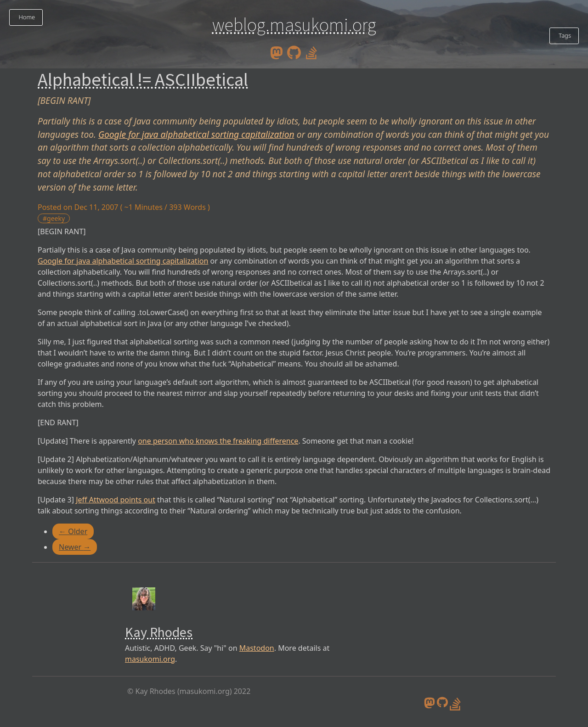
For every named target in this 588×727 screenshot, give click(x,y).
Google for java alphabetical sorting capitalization (196, 134)
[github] (294, 52)
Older (73, 531)
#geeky (54, 218)
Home (26, 17)
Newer (75, 547)
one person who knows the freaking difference (218, 441)
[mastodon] (277, 52)
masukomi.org (150, 659)
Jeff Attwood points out (116, 500)
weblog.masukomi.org (294, 25)
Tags (564, 35)
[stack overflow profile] (311, 52)
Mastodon (257, 648)
